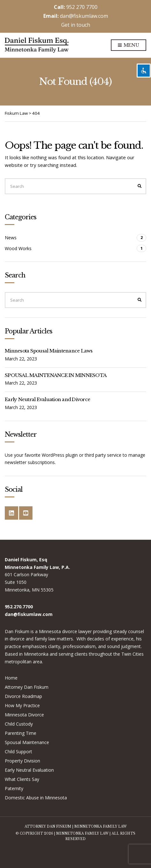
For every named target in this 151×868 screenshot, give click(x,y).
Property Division (22, 761)
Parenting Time (21, 733)
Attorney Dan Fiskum (27, 687)
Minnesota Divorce (24, 715)
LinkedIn (11, 513)
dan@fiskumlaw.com (84, 16)
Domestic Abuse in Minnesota (36, 798)
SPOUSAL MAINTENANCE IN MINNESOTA (56, 375)
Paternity (14, 788)
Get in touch (76, 25)
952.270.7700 (19, 607)
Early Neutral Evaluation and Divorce (47, 399)
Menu (129, 45)
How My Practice (22, 705)
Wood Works (18, 248)
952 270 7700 (82, 7)
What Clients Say (22, 779)
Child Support (18, 752)
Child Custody (19, 724)
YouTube (26, 513)
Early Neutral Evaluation (29, 770)
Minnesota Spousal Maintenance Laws (49, 351)
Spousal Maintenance (27, 742)
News (11, 238)
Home (11, 678)
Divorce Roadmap (23, 696)
